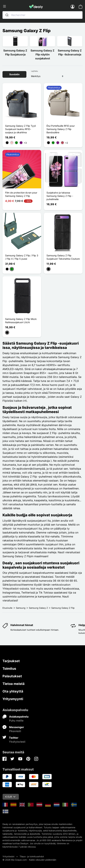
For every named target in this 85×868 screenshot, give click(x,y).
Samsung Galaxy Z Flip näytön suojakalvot (42, 54)
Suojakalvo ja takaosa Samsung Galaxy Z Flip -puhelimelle (60, 196)
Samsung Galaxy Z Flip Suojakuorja (15, 52)
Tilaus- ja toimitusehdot (32, 856)
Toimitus (9, 669)
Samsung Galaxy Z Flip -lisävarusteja (70, 52)
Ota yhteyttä (13, 691)
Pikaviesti (15, 731)
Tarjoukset (11, 661)
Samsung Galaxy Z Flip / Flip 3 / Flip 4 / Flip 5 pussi (22, 257)
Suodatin (14, 74)
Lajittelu (34, 71)
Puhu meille (16, 721)
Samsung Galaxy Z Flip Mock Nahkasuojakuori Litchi (21, 321)
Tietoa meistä (14, 684)
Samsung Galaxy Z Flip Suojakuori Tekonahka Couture (63, 257)
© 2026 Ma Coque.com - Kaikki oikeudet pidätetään (29, 860)
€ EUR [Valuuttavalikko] (10, 797)
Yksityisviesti (17, 742)
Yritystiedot (8, 856)
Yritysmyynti (13, 699)
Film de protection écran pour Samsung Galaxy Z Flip (21, 194)
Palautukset (12, 676)
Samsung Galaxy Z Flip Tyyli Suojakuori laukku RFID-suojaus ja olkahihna (20, 129)
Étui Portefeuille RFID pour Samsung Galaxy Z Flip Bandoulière (61, 129)
